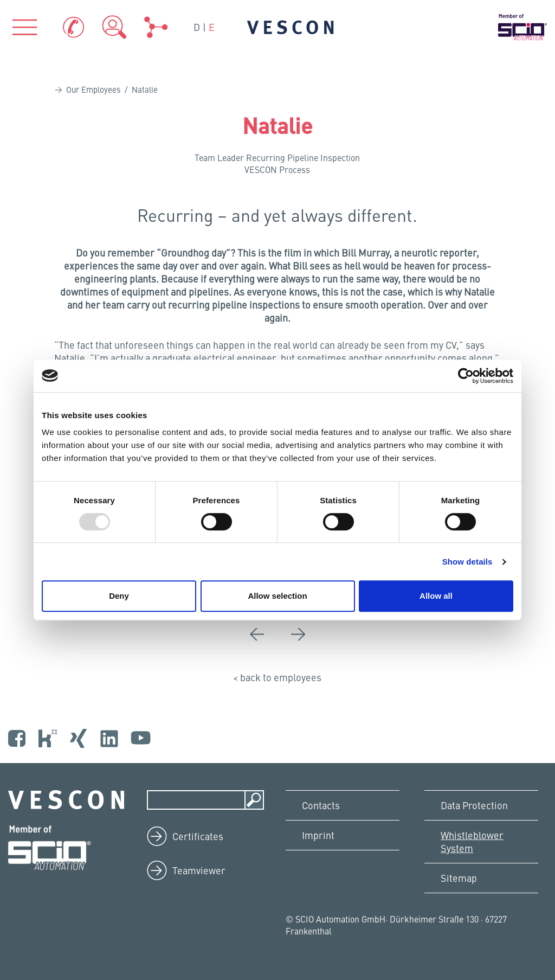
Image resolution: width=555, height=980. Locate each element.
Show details (467, 562)
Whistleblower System (472, 841)
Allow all (436, 596)
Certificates (198, 836)
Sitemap (459, 878)
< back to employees (277, 677)
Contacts (321, 805)
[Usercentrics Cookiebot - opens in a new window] (466, 376)
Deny (119, 596)
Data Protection (474, 805)
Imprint (318, 835)
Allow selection (277, 596)
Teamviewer (199, 870)
